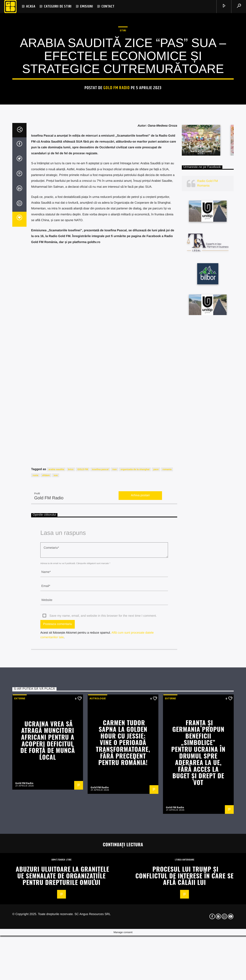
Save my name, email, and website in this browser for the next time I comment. (103, 815)
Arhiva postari (140, 695)
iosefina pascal (100, 669)
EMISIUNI (86, 6)
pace (156, 669)
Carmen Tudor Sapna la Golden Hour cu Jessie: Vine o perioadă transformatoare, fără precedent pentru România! (123, 942)
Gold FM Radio (117, 179)
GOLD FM (83, 669)
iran (115, 669)
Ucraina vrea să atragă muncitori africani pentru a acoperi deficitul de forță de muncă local (48, 940)
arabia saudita (56, 669)
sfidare (46, 675)
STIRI (123, 122)
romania (167, 669)
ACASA (31, 6)
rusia (35, 675)
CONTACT (108, 6)
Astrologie (98, 898)
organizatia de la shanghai (135, 669)
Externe (20, 898)
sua (56, 675)
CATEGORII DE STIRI (58, 6)
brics (71, 669)
